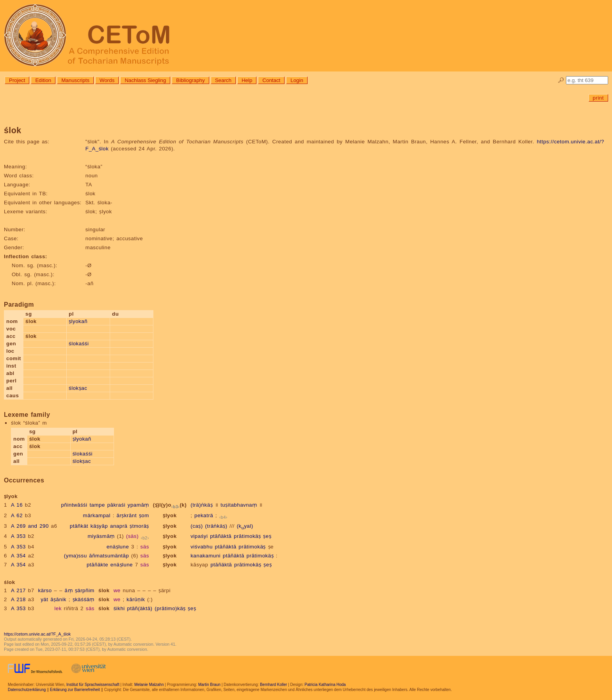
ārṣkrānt (127, 515)
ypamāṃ (138, 505)
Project (17, 80)
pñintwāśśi (74, 505)
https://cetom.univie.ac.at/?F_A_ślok (37, 634)
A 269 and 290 (30, 526)
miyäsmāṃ (101, 536)
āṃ (69, 590)
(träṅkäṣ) (216, 526)
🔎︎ (561, 80)
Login (297, 80)
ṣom (144, 515)
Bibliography (190, 80)
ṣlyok (170, 515)
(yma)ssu (76, 556)
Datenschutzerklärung (27, 690)
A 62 (17, 515)
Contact (271, 80)
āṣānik (58, 599)
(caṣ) (197, 526)
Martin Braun (209, 685)
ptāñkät (79, 526)
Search (223, 80)
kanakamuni (205, 556)
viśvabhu (202, 547)
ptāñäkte (97, 565)
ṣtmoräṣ (139, 526)
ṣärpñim (85, 590)
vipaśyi (199, 536)
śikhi (119, 608)
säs (145, 547)
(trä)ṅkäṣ (202, 505)
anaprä (119, 526)
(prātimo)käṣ (170, 608)
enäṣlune (118, 547)
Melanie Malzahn (149, 685)
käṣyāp (99, 526)
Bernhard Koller (273, 685)
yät (44, 599)
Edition (43, 80)
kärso (45, 590)
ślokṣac (78, 388)
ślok (104, 590)
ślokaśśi (79, 344)
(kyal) (245, 526)
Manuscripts (75, 80)
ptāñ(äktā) (140, 608)
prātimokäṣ (247, 536)
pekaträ (204, 515)
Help (247, 80)
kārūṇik (136, 599)
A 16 (17, 505)
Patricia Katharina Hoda (325, 685)
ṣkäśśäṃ (84, 599)
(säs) (132, 536)
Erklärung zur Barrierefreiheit (75, 690)
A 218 (18, 599)
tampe (97, 505)
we (117, 590)
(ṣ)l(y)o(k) (170, 505)
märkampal (97, 515)
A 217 (18, 590)
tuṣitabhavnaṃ (239, 505)
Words (107, 80)
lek (58, 608)
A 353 (18, 536)
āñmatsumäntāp (109, 556)
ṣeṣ (267, 536)
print (598, 98)
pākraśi (116, 505)
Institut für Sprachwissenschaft (93, 685)
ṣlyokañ (78, 321)
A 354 (18, 556)
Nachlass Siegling (145, 80)
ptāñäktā (221, 536)
